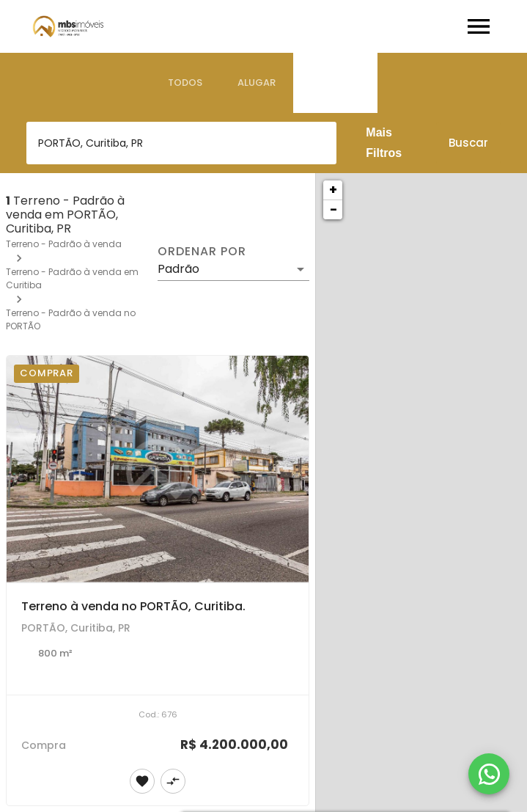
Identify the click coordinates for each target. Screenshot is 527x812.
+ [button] (333, 190)
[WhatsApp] (489, 774)
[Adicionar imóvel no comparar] (173, 781)
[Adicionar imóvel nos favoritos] (142, 781)
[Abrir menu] (479, 26)
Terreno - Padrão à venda (64, 244)
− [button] (333, 209)
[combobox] (181, 143)
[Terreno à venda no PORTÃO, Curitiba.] (158, 469)
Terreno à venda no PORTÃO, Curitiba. (133, 606)
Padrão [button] (178, 269)
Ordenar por (202, 252)
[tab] (185, 83)
